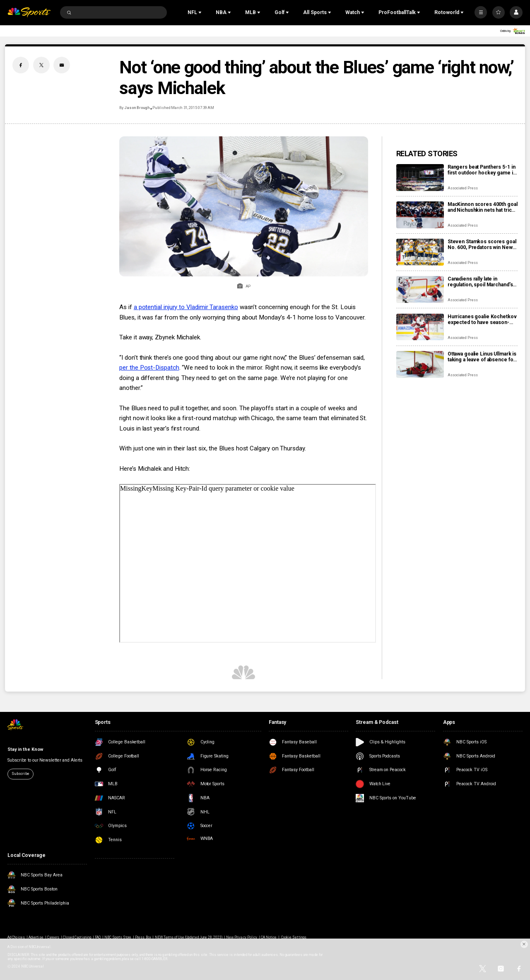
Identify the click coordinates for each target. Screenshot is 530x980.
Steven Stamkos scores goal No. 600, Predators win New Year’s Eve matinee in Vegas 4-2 (482, 244)
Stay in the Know (25, 749)
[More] (481, 12)
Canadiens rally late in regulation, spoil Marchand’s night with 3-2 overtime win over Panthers (480, 282)
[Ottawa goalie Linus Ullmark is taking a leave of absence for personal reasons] (420, 364)
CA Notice (269, 937)
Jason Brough (137, 108)
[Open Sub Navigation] (201, 12)
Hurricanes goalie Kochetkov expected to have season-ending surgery (482, 319)
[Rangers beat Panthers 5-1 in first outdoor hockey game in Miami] (420, 178)
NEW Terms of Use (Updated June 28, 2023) (189, 937)
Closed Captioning (77, 937)
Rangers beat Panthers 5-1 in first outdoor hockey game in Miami (482, 170)
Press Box (143, 937)
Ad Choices (16, 937)
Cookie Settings (294, 937)
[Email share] (62, 65)
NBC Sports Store (118, 937)
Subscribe (20, 774)
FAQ (98, 937)
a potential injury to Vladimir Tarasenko (186, 307)
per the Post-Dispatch (149, 368)
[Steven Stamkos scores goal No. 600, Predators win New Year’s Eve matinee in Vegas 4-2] (420, 252)
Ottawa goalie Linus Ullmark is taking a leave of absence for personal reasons (482, 357)
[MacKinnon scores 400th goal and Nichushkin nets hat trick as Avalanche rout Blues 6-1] (420, 215)
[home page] (29, 13)
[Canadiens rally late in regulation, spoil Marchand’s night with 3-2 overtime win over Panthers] (420, 289)
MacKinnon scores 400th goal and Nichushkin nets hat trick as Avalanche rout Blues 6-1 (483, 207)
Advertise (36, 937)
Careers (53, 937)
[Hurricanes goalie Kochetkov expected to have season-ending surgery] (420, 327)
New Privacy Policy (242, 937)
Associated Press (463, 188)
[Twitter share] (41, 65)
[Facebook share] (21, 65)
